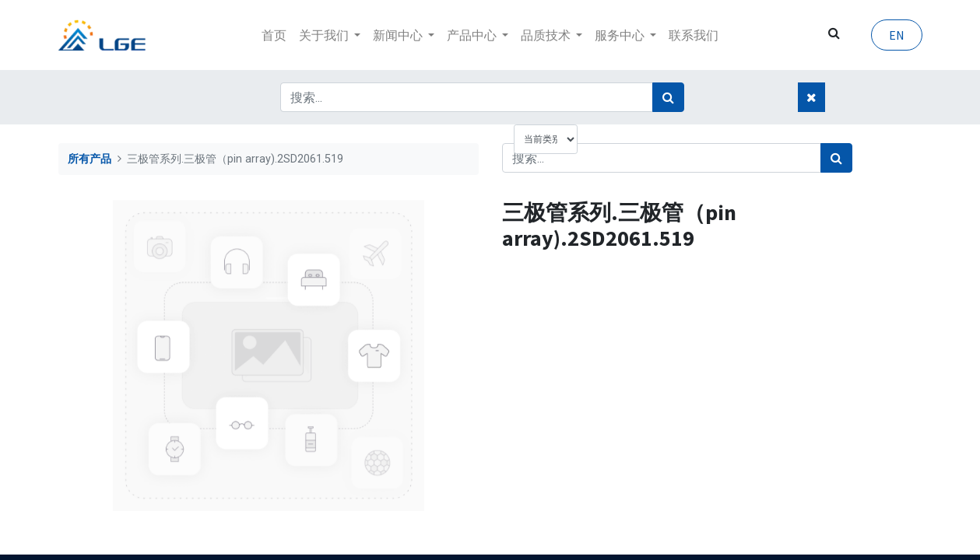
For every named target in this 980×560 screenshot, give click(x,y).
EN (897, 35)
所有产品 (90, 159)
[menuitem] (274, 35)
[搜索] (668, 97)
